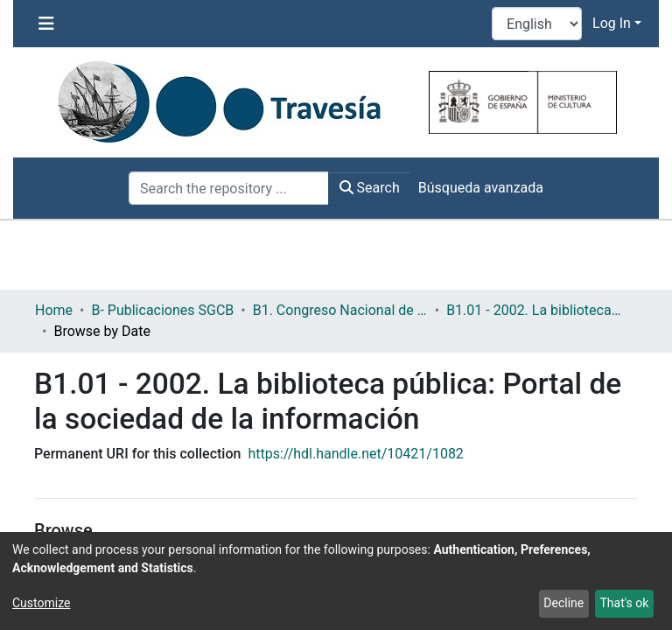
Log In (612, 23)
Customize (41, 603)
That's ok (624, 603)
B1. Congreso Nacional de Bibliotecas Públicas (340, 310)
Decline (563, 603)
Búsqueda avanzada (481, 188)
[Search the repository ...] (229, 188)
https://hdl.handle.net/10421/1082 (355, 454)
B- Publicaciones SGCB (162, 310)
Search (370, 188)
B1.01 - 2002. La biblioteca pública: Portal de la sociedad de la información (534, 310)
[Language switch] (537, 24)
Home (54, 310)
